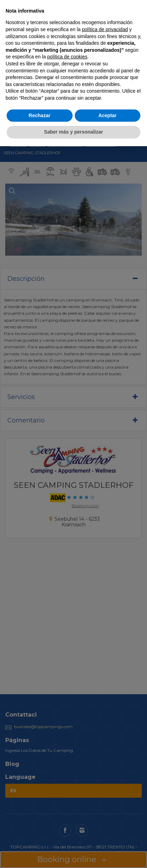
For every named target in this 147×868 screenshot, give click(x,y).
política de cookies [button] (67, 57)
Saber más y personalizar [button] (73, 132)
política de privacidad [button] (105, 29)
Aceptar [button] (108, 115)
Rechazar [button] (39, 115)
